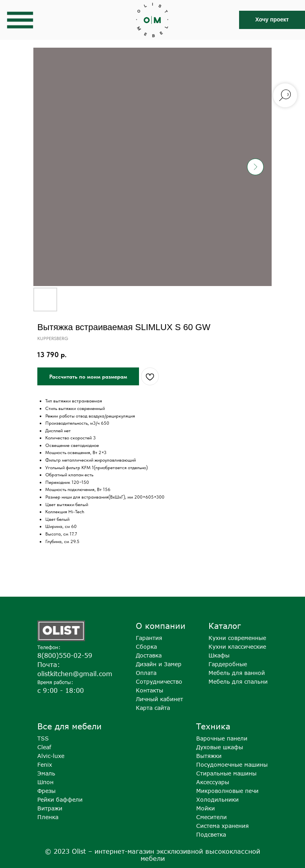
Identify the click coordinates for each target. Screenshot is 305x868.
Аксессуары (213, 782)
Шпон (45, 782)
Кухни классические (237, 647)
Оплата (146, 673)
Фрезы (46, 791)
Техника (213, 726)
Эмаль (46, 773)
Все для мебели (69, 726)
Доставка (149, 655)
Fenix (45, 765)
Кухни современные (237, 638)
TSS (43, 738)
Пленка (48, 817)
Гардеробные (228, 664)
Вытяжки (209, 756)
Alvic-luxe (51, 756)
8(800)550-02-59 (65, 655)
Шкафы (219, 655)
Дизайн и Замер (159, 664)
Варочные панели (222, 738)
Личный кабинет (159, 699)
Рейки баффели (60, 799)
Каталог (225, 625)
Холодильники (217, 799)
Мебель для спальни (238, 681)
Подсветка (211, 834)
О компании (161, 625)
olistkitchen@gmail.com (75, 674)
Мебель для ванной (237, 673)
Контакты (150, 690)
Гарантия (149, 638)
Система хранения (222, 826)
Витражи (50, 808)
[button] (272, 20)
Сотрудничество (159, 681)
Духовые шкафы (220, 747)
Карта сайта (153, 708)
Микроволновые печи (227, 791)
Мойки (206, 808)
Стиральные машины (226, 773)
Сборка (146, 647)
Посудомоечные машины (232, 765)
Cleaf (44, 747)
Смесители (211, 817)
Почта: (49, 665)
